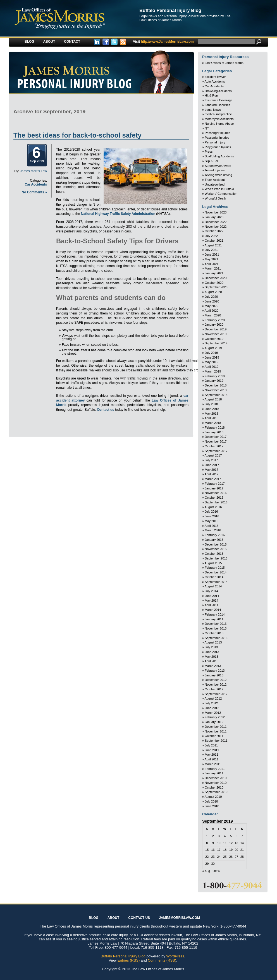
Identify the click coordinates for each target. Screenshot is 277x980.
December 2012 (216, 680)
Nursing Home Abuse (219, 124)
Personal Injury (215, 142)
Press (209, 152)
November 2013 (216, 628)
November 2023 (216, 212)
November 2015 (216, 549)
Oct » (216, 871)
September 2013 (216, 638)
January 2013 (214, 675)
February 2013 (215, 671)
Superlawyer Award (218, 166)
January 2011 (214, 773)
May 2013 (211, 657)
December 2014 (216, 572)
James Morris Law (34, 171)
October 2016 (214, 498)
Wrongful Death (215, 198)
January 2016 (214, 540)
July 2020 (211, 297)
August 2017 (213, 455)
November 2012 (216, 684)
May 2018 (211, 414)
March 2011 (213, 764)
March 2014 (213, 610)
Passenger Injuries (217, 133)
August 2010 (213, 797)
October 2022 (214, 231)
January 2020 (214, 325)
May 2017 (211, 470)
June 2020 (212, 301)
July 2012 (211, 703)
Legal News (213, 110)
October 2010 (214, 787)
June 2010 (212, 806)
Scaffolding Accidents (219, 156)
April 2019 (212, 367)
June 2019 (212, 357)
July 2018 (211, 404)
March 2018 (213, 423)
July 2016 (211, 511)
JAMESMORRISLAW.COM (179, 918)
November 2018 (216, 390)
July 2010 (211, 801)
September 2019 (216, 343)
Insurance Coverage (219, 100)
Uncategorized (215, 184)
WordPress (175, 956)
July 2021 (211, 250)
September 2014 (216, 582)
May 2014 (211, 601)
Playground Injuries (218, 147)
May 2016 (211, 521)
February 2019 (215, 376)
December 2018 (216, 385)
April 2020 (212, 311)
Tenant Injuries (215, 170)
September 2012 (216, 694)
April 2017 (212, 474)
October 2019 (214, 339)
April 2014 (212, 605)
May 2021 (211, 259)
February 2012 (215, 717)
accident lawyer (215, 77)
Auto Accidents (215, 81)
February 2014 (215, 614)
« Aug (206, 871)
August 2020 (213, 292)
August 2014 (213, 586)
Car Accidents (36, 184)
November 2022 (216, 227)
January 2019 (214, 381)
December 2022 (216, 222)
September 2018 (216, 395)
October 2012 (214, 689)
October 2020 (214, 283)
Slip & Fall (212, 161)
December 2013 (216, 624)
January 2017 (214, 488)
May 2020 (211, 306)
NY (207, 128)
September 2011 (216, 741)
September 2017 (216, 451)
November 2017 (216, 441)
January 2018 (214, 432)
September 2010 (216, 792)
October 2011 (214, 736)
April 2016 (212, 526)
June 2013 (212, 652)
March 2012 (213, 713)
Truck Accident (215, 180)
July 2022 (211, 236)
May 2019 (211, 362)
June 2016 (212, 516)
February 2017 (215, 484)
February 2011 (215, 769)
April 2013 (212, 661)
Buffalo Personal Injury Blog (170, 10)
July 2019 (211, 353)
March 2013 (213, 666)
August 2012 (213, 698)
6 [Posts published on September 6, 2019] (237, 836)
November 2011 (216, 731)
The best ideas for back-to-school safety (77, 135)
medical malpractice (218, 114)
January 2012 (214, 722)
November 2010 (216, 783)
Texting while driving (218, 175)
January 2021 (214, 273)
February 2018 (215, 427)
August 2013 (213, 642)
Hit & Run (211, 95)
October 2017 (214, 446)
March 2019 (213, 371)
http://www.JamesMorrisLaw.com (163, 42)
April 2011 (212, 759)
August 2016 (213, 507)
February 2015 (215, 568)
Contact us (106, 410)
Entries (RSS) (129, 960)
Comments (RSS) (162, 960)
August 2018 (213, 399)
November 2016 (216, 493)
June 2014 (212, 596)
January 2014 (214, 619)
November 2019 (216, 334)
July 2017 (211, 460)
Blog (29, 42)
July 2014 (211, 591)
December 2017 (216, 437)
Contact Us (139, 918)
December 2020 (216, 278)
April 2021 (212, 264)
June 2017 (212, 465)
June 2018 (212, 409)
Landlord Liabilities (217, 105)
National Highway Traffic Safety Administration (118, 214)
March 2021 (213, 268)
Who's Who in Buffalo (219, 189)
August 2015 (213, 563)
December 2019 (216, 329)
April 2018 (212, 418)
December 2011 (216, 727)
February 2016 (215, 535)
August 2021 (213, 245)
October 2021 (214, 241)
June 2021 (212, 254)
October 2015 (214, 554)
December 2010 (216, 778)
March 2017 (213, 479)
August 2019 (213, 348)
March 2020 (213, 315)
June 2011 (212, 750)
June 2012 (212, 708)
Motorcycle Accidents (219, 119)
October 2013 (214, 633)
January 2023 (214, 217)
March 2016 (213, 530)
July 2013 (211, 647)
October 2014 (214, 577)
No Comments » (34, 192)
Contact (72, 42)
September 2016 (216, 502)
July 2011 (211, 745)
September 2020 (216, 287)
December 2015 (216, 544)
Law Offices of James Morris (224, 63)
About (49, 42)
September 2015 (216, 558)
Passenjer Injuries (217, 138)
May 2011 (211, 755)
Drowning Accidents (218, 91)
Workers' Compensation (221, 194)
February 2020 (215, 320)
